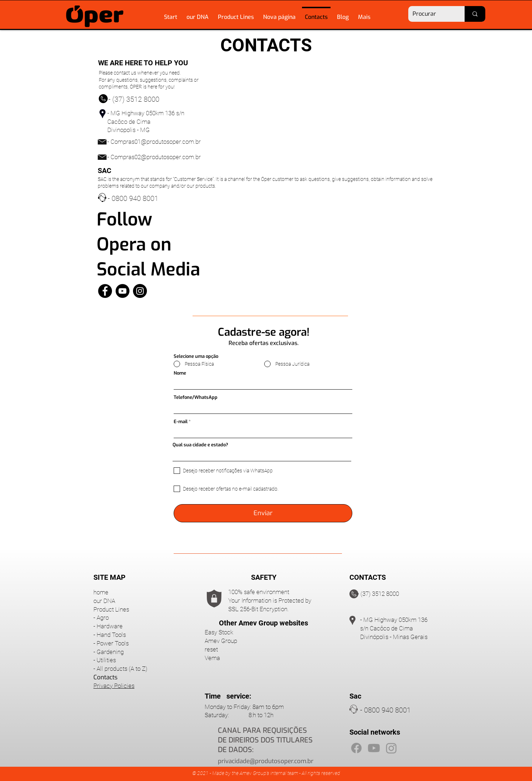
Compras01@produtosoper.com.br (156, 142)
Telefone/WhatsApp (196, 397)
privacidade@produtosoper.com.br (266, 761)
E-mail (181, 422)
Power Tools (113, 643)
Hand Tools (111, 635)
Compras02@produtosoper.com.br (156, 157)
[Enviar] (263, 513)
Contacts (106, 677)
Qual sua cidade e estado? (200, 445)
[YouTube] (122, 291)
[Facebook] (105, 291)
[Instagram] (140, 291)
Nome (180, 373)
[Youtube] (374, 748)
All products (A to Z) (122, 669)
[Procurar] (431, 14)
